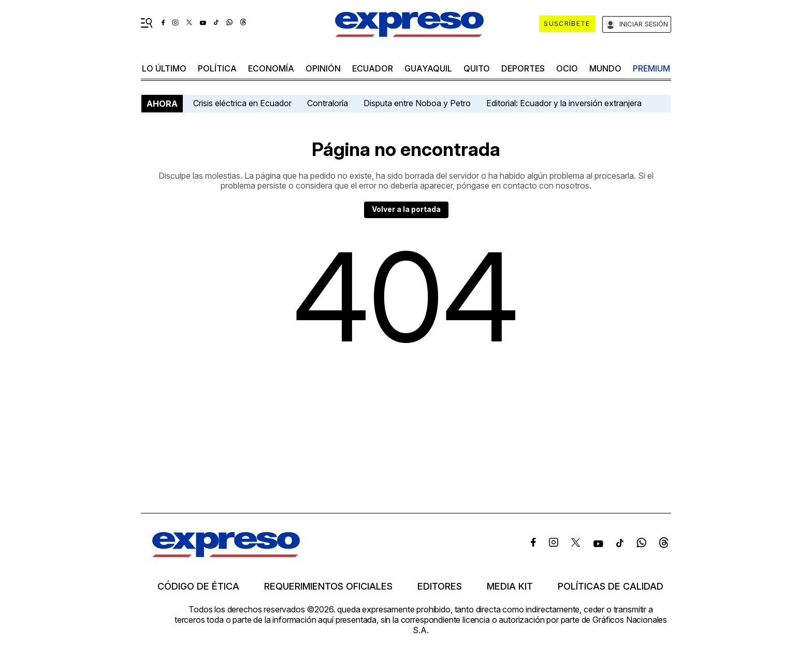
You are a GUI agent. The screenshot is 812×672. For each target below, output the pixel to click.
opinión (323, 68)
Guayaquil (428, 68)
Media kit (510, 587)
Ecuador (373, 68)
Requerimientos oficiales (328, 587)
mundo (605, 68)
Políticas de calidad (611, 587)
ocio (567, 68)
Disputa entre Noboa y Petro (417, 103)
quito (477, 68)
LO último (164, 68)
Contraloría (328, 103)
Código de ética (198, 587)
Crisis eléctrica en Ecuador (242, 103)
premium (651, 68)
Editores (440, 587)
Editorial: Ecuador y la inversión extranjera (564, 103)
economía (271, 68)
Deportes (523, 68)
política (217, 68)
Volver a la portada (406, 209)
